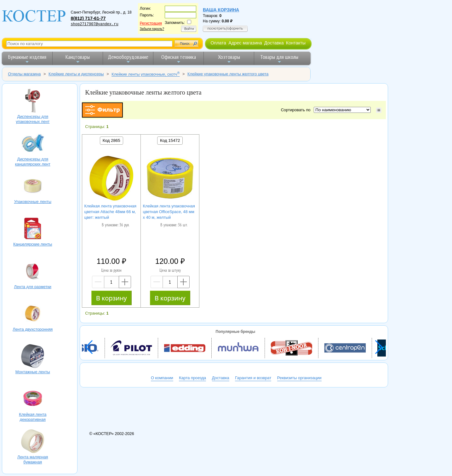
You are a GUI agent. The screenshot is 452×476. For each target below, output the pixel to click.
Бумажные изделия (27, 59)
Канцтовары (78, 59)
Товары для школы (279, 59)
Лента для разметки (33, 272)
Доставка (274, 43)
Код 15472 (170, 140)
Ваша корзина (221, 10)
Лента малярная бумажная (33, 442)
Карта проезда (192, 378)
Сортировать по (297, 110)
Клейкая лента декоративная (33, 399)
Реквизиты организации (299, 378)
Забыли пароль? (152, 29)
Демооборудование (128, 59)
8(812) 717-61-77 (88, 18)
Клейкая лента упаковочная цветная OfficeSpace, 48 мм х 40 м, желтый (169, 212)
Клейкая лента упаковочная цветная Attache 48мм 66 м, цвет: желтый (110, 212)
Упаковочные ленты (33, 187)
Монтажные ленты (33, 357)
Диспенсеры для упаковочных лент (33, 102)
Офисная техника (179, 59)
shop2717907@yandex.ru (94, 24)
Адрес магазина (245, 43)
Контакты (296, 43)
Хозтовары (229, 59)
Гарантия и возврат (253, 378)
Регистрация (151, 23)
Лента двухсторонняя (33, 314)
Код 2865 (112, 140)
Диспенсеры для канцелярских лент (33, 144)
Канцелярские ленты (33, 229)
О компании (162, 378)
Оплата (218, 43)
